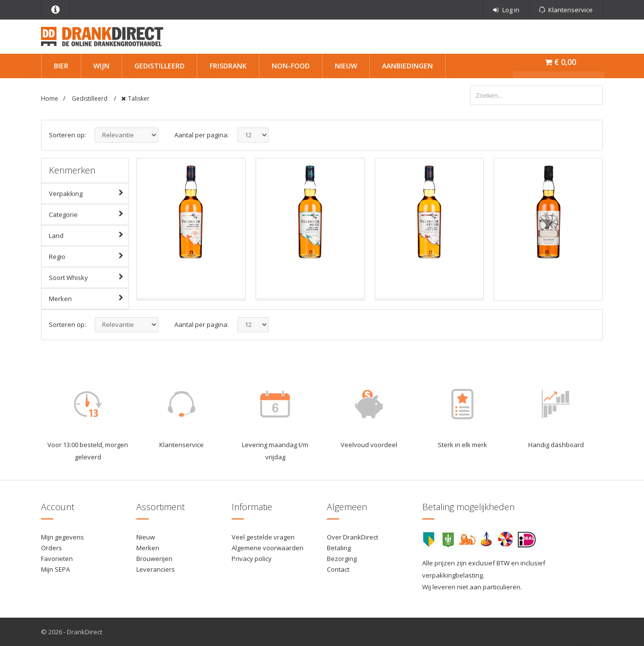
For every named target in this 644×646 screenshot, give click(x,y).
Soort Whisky (89, 277)
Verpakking (89, 193)
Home (50, 98)
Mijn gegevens (63, 537)
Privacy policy (252, 559)
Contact (338, 569)
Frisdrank (228, 66)
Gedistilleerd (160, 66)
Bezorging (342, 559)
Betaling (339, 548)
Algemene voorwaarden (268, 548)
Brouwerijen (154, 559)
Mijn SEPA (55, 569)
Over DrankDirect (353, 537)
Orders (52, 548)
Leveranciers (156, 569)
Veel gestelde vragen (263, 537)
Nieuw (346, 66)
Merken (89, 298)
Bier (61, 66)
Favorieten (57, 559)
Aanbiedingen (408, 66)
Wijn (101, 66)
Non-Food (291, 66)
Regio (89, 256)
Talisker (139, 98)
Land (89, 235)
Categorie (89, 214)
